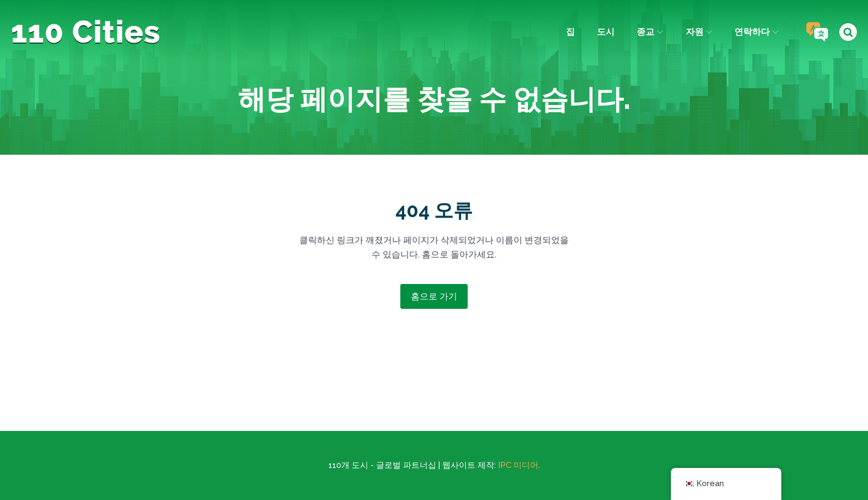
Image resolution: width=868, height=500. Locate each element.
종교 (650, 32)
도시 (606, 32)
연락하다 (756, 32)
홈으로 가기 (434, 296)
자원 (699, 32)
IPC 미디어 (518, 465)
